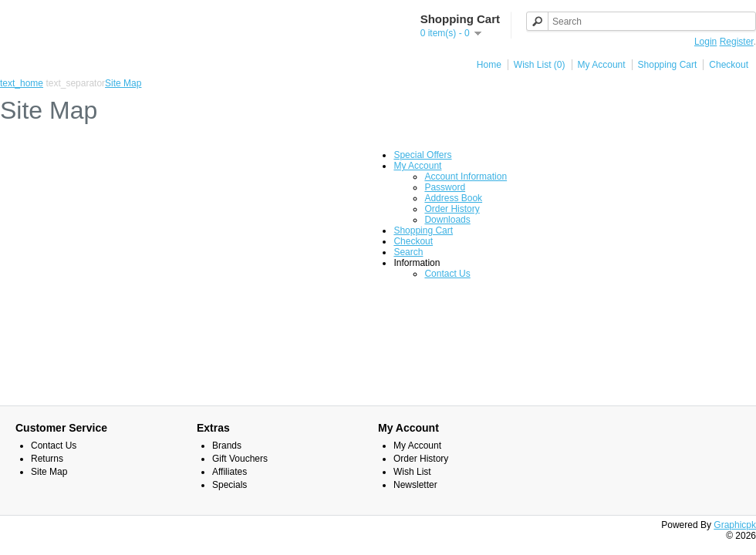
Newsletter (415, 485)
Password (445, 187)
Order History (452, 209)
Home (489, 65)
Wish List (412, 472)
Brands (227, 446)
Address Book (453, 198)
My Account (602, 65)
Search (408, 252)
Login (705, 42)
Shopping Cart (668, 65)
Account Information (466, 177)
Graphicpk (735, 525)
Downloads (447, 220)
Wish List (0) (540, 65)
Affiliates (229, 472)
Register (737, 42)
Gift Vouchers (240, 459)
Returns (47, 459)
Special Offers (422, 155)
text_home (22, 83)
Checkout (729, 65)
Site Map (123, 83)
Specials (229, 485)
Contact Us (447, 274)
